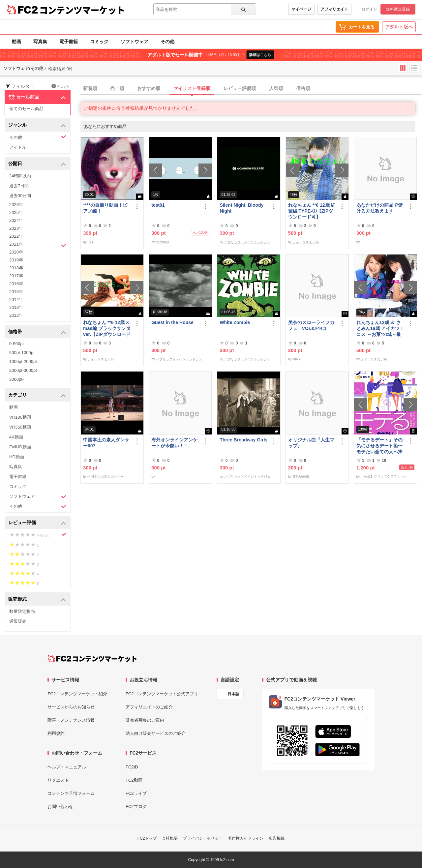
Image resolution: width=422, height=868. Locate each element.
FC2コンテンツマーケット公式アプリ (162, 694)
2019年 (16, 260)
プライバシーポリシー (203, 838)
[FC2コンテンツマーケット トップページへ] (92, 658)
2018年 (16, 268)
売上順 (117, 88)
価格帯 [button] (37, 332)
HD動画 (17, 457)
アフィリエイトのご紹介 (149, 707)
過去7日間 (19, 186)
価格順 (303, 88)
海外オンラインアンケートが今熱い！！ (174, 443)
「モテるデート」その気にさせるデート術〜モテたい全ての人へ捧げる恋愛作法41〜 (379, 446)
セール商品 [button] (37, 97)
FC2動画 (134, 780)
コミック (99, 42)
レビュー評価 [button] (37, 523)
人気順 (276, 88)
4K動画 (16, 437)
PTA (90, 242)
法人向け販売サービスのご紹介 (156, 733)
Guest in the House (172, 322)
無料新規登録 (398, 9)
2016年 (16, 284)
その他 (167, 42)
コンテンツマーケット (82, 10)
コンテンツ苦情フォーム (71, 793)
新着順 (90, 88)
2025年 (16, 212)
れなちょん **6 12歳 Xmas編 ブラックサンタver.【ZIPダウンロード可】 (107, 329)
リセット (60, 86)
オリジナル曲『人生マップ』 (311, 443)
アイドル (18, 147)
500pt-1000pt (22, 353)
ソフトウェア (135, 42)
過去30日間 (20, 196)
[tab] (251, 89)
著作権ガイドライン (246, 838)
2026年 (16, 205)
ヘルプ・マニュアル (67, 767)
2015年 (16, 292)
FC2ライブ (136, 793)
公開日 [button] (37, 164)
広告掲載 (277, 838)
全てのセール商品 (26, 109)
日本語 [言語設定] (233, 694)
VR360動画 (20, 427)
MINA (297, 359)
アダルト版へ (399, 27)
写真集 (40, 42)
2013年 (16, 307)
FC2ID (132, 767)
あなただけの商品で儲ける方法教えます (379, 208)
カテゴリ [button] (37, 395)
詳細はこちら (260, 55)
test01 (158, 205)
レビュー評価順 (240, 88)
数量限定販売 (22, 611)
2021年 (38, 245)
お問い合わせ (60, 807)
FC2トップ (147, 838)
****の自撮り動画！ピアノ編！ (105, 208)
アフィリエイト (334, 9)
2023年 (16, 228)
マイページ (301, 9)
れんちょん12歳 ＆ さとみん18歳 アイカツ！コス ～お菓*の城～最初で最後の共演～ (380, 329)
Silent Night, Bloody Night (241, 208)
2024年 (16, 220)
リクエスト (58, 780)
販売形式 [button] (37, 599)
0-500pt (16, 344)
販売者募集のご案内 (145, 720)
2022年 (16, 236)
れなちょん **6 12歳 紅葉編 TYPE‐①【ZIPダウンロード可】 (312, 211)
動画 (16, 42)
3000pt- (16, 379)
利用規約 (56, 733)
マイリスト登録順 (192, 88)
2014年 (16, 299)
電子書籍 (69, 42)
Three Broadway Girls (243, 440)
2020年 (16, 252)
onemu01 (163, 242)
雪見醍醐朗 (301, 477)
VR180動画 (20, 417)
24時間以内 (20, 176)
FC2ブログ (136, 807)
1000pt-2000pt (23, 361)
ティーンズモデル (306, 242)
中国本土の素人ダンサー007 (106, 443)
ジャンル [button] (37, 125)
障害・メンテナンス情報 (71, 720)
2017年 (16, 276)
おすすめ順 (149, 88)
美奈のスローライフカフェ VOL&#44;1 (311, 325)
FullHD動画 (20, 447)
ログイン (369, 9)
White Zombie (235, 322)
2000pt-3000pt (23, 370)
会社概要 (170, 838)
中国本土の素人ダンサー (105, 477)
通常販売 (18, 621)
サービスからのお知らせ (71, 707)
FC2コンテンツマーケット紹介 (77, 694)
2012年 (16, 315)
